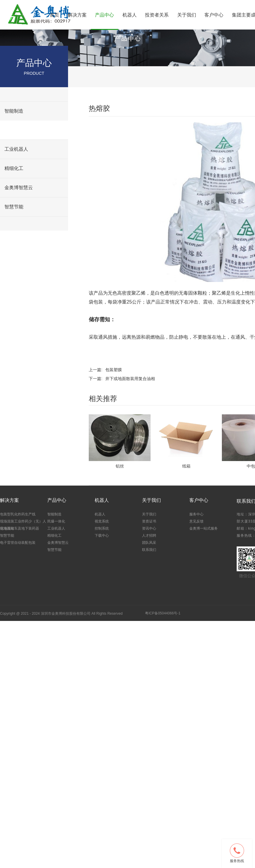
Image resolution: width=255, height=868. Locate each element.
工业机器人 (16, 149)
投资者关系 (157, 15)
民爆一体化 (16, 130)
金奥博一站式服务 (204, 528)
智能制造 (14, 111)
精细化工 (14, 168)
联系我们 (149, 550)
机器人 (130, 15)
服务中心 (196, 514)
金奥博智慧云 (19, 188)
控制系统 (102, 528)
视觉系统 (102, 521)
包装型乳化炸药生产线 (18, 514)
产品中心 (104, 15)
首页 (54, 15)
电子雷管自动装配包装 (18, 543)
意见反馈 (196, 521)
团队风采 (149, 543)
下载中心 (102, 536)
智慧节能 (14, 207)
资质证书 (149, 521)
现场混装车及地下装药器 (20, 528)
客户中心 (214, 15)
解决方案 (77, 15)
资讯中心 (149, 528)
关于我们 (187, 15)
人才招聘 (149, 536)
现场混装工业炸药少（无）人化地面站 (23, 524)
